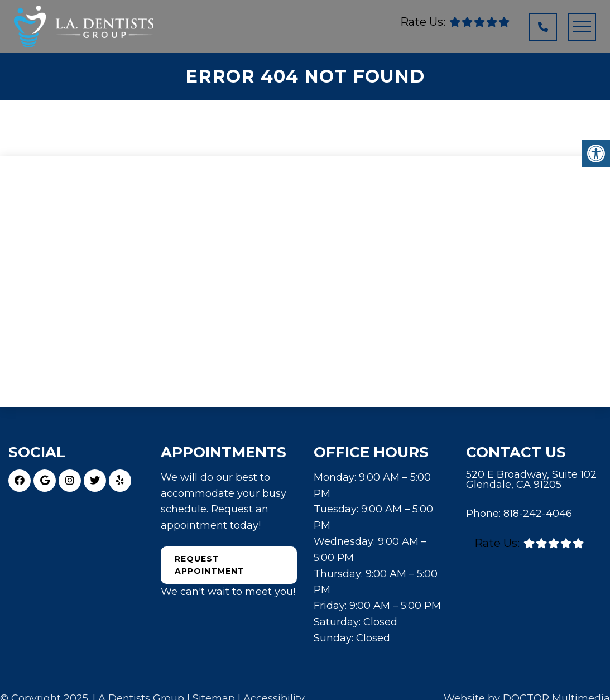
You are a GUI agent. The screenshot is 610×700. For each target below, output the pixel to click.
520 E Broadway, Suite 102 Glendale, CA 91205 (531, 480)
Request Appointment (210, 565)
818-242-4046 (538, 514)
